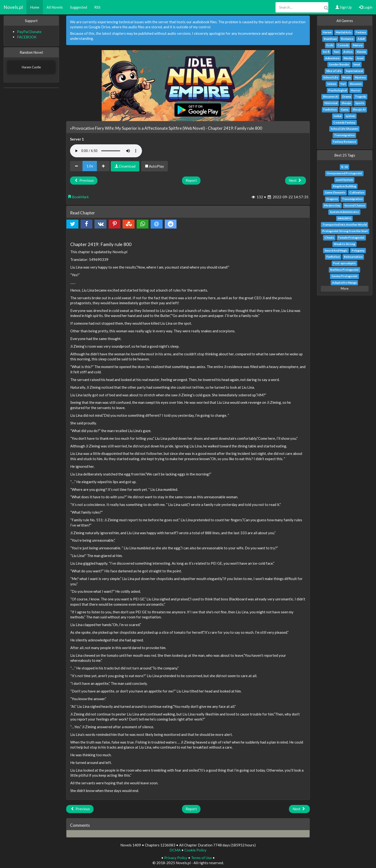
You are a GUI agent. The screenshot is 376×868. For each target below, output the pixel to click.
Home (35, 7)
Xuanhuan (330, 39)
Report (191, 180)
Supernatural (354, 71)
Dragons (332, 199)
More (345, 288)
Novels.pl (13, 7)
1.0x (90, 166)
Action (348, 52)
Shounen (356, 84)
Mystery (360, 77)
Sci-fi (326, 52)
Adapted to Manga (344, 283)
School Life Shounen (344, 129)
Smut (357, 64)
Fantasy (361, 32)
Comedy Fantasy (344, 122)
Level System (344, 180)
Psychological (338, 90)
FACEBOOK (27, 37)
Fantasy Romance (344, 142)
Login (366, 7)
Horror (356, 90)
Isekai (338, 116)
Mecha (348, 58)
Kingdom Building (344, 186)
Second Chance (355, 205)
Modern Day (332, 205)
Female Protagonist (351, 238)
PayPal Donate (29, 32)
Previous (84, 180)
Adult (361, 39)
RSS (97, 7)
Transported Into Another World (344, 225)
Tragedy (360, 97)
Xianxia (361, 52)
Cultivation (357, 192)
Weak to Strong (344, 244)
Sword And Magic (336, 250)
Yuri (343, 84)
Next (296, 180)
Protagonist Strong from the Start (345, 231)
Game (345, 109)
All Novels (55, 7)
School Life (331, 77)
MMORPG (344, 218)
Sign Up (344, 7)
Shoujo (346, 103)
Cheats (329, 238)
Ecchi (330, 45)
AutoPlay (155, 166)
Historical (331, 103)
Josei (360, 58)
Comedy (343, 45)
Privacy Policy (176, 858)
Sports (360, 103)
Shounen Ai (330, 97)
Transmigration (344, 135)
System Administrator (344, 212)
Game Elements (335, 192)
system (350, 116)
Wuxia (346, 77)
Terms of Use (201, 858)
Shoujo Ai (359, 109)
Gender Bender (339, 64)
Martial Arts (344, 32)
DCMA (175, 850)
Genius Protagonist (344, 276)
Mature (358, 45)
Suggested (79, 7)
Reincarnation (353, 257)
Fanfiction (330, 109)
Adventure (332, 58)
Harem (327, 32)
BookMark (78, 197)
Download (125, 166)
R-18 (344, 167)
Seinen (332, 84)
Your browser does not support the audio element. (106, 151)
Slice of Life (334, 71)
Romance (347, 39)
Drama (347, 97)
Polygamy (358, 250)
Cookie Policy (195, 850)
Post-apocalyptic (344, 263)
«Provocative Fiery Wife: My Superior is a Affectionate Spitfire (126, 128)
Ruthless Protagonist (344, 270)
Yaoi (336, 52)
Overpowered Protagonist (344, 173)
